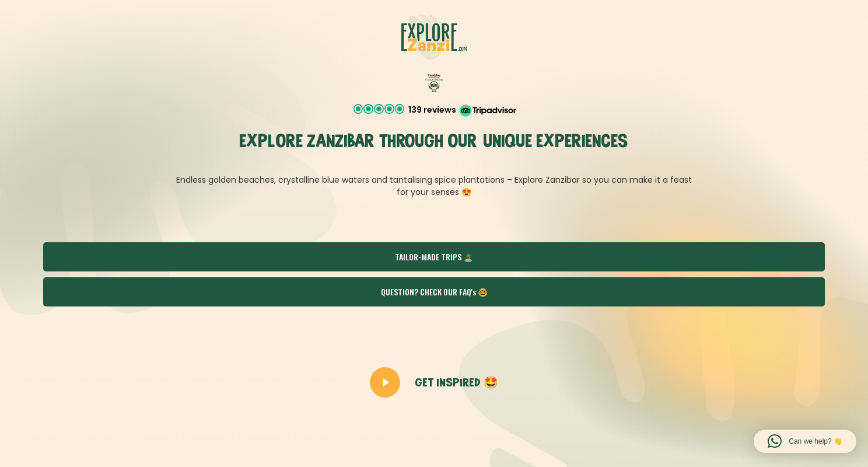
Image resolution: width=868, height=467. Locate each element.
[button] (434, 111)
